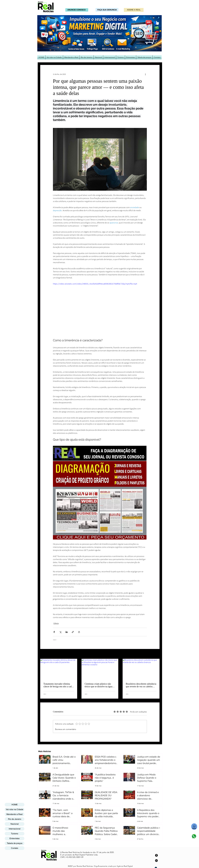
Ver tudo (156, 654)
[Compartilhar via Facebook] (54, 632)
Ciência (56, 623)
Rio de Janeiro (15, 819)
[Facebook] (156, 855)
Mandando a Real (15, 814)
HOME (15, 805)
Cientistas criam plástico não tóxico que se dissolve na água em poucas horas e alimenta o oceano (98, 685)
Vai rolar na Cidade (15, 809)
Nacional (15, 824)
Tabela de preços (15, 843)
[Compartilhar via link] (73, 632)
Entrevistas (15, 838)
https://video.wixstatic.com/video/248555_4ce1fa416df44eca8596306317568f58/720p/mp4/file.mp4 (95, 284)
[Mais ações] (145, 74)
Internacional (15, 829)
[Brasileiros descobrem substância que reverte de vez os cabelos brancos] (141, 669)
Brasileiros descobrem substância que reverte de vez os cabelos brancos (141, 685)
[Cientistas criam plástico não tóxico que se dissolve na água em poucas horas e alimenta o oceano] (100, 669)
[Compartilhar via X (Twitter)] (60, 632)
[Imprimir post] (79, 632)
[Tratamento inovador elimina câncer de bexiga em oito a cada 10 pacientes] (59, 669)
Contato (15, 848)
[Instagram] (156, 861)
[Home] (194, 827)
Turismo (15, 834)
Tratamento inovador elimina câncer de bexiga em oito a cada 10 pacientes (58, 685)
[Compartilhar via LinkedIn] (67, 632)
